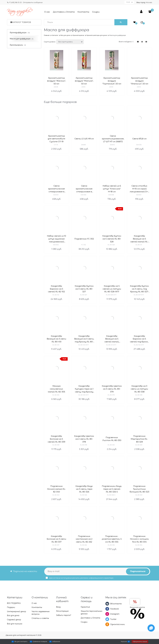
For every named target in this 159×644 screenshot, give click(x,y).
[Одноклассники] (107, 624)
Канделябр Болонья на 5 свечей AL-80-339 (56, 439)
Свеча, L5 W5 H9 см (84, 139)
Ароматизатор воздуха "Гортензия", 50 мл (112, 81)
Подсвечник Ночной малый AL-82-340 (56, 489)
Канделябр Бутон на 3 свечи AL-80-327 (84, 289)
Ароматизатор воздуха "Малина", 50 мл (84, 81)
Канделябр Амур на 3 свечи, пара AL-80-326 (84, 489)
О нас (47, 12)
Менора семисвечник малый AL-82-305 (56, 389)
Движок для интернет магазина (21, 635)
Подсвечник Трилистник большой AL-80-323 (139, 489)
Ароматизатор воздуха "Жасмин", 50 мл (56, 81)
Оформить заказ (140, 642)
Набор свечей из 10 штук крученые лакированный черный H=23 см (56, 239)
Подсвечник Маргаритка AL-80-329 (139, 439)
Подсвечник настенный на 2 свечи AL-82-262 (84, 539)
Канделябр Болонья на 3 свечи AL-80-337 (56, 539)
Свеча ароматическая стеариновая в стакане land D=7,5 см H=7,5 (56, 189)
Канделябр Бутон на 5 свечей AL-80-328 (112, 239)
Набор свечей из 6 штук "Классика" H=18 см (112, 189)
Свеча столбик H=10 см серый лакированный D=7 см (139, 189)
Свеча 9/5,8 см (139, 139)
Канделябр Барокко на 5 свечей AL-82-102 (56, 289)
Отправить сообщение (33, 2)
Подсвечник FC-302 (84, 239)
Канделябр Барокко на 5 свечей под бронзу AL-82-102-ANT (139, 339)
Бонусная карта (137, 607)
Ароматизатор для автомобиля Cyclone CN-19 (56, 139)
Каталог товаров (22, 22)
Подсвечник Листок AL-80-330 (112, 439)
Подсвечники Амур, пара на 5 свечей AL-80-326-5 (112, 489)
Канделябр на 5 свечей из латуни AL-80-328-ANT (112, 289)
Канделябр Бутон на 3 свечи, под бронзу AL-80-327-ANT (139, 289)
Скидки (96, 12)
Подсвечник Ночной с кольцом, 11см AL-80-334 (139, 539)
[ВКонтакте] (107, 604)
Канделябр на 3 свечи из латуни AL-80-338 (139, 389)
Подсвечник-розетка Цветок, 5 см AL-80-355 (112, 539)
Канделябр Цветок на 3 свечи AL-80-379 (112, 389)
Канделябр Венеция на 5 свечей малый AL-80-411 (139, 239)
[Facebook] (107, 609)
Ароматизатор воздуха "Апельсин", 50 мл (139, 81)
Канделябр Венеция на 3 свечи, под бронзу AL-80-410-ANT (84, 339)
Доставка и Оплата (64, 12)
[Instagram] (107, 614)
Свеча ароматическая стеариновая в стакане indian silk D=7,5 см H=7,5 (84, 189)
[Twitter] (107, 619)
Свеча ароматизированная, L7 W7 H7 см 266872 (113, 139)
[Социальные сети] (151, 628)
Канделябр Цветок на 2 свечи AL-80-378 (84, 439)
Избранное (56, 641)
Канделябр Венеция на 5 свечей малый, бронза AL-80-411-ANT (112, 339)
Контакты (83, 12)
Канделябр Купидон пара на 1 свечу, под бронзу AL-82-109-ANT (84, 389)
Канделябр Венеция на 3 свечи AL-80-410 (56, 339)
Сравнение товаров (40, 641)
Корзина (124, 641)
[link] (138, 42)
